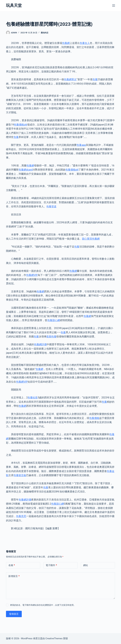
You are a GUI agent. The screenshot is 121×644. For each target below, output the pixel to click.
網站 (86, 565)
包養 (95, 79)
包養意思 (21, 516)
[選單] (114, 6)
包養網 (66, 43)
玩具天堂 (14, 5)
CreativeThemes (54, 638)
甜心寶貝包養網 (91, 239)
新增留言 (14, 576)
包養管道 (51, 206)
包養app (81, 145)
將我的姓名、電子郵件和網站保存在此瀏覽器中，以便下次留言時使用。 (43, 605)
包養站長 (33, 398)
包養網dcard (26, 170)
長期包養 (51, 337)
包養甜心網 (54, 320)
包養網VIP (32, 275)
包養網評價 (40, 344)
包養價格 (94, 418)
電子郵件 (51, 565)
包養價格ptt (20, 125)
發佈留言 (14, 614)
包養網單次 (70, 79)
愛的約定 (45, 33)
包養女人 (85, 43)
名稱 (12, 565)
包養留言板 (20, 475)
